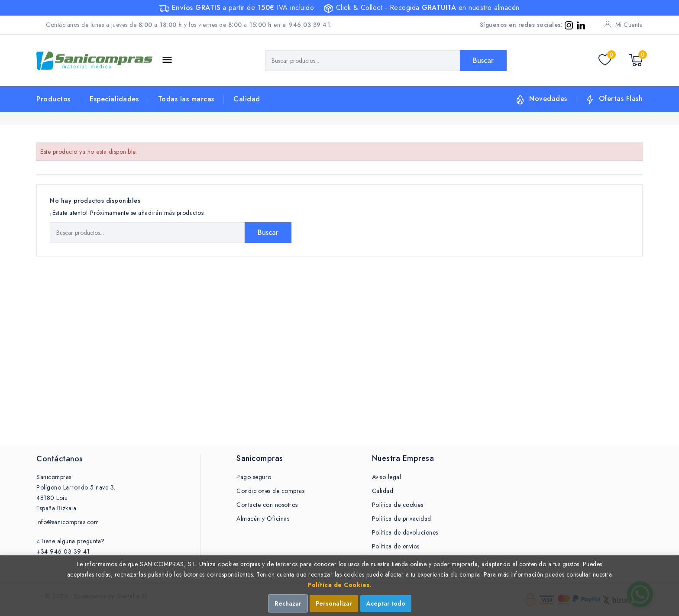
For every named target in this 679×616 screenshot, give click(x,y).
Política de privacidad (402, 519)
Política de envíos (396, 546)
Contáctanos (60, 459)
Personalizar (334, 603)
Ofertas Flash (621, 99)
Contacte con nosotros (267, 505)
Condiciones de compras (270, 491)
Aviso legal (387, 477)
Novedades (548, 99)
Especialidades (114, 99)
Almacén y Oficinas (263, 519)
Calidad (247, 99)
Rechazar (288, 603)
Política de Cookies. (339, 585)
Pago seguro (254, 477)
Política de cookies (398, 505)
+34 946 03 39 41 (63, 551)
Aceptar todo (386, 603)
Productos (53, 99)
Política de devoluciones (405, 532)
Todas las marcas (186, 99)
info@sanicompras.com (68, 522)
